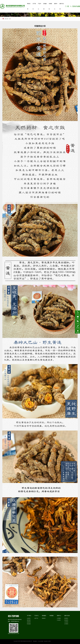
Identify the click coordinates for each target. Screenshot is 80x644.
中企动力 (40, 641)
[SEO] (49, 641)
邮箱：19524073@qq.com (13, 621)
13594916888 (76, 6)
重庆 (42, 641)
